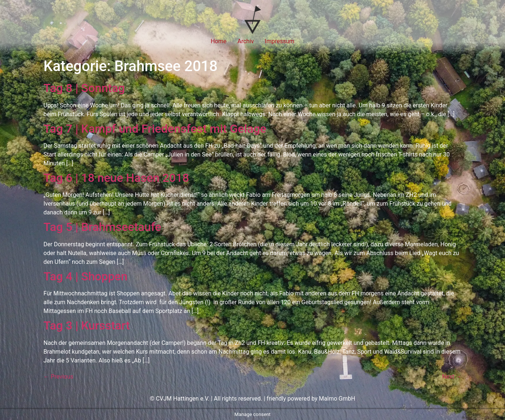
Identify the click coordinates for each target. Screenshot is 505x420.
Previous (59, 377)
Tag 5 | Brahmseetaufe (103, 227)
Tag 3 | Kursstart (87, 325)
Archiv (246, 41)
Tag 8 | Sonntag (84, 88)
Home (218, 41)
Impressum (280, 41)
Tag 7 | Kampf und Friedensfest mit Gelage (155, 129)
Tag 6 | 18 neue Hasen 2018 (116, 178)
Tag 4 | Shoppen (86, 276)
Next (452, 377)
